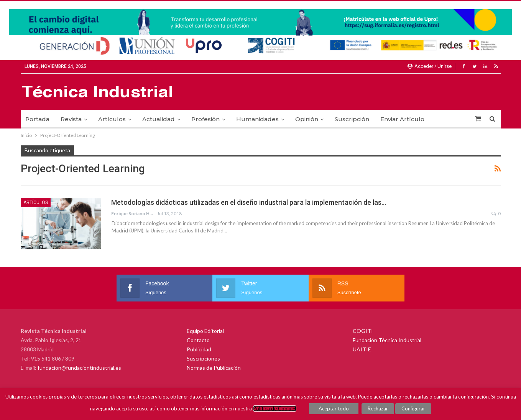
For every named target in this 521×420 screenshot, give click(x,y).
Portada (37, 119)
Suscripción (352, 119)
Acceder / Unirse (430, 66)
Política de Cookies (275, 408)
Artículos (112, 119)
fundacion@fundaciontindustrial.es (79, 368)
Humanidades (257, 119)
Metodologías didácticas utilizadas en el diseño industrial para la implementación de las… (249, 202)
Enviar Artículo (402, 119)
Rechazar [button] (378, 408)
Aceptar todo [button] (334, 408)
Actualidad (159, 119)
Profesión (205, 119)
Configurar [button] (413, 408)
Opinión (307, 119)
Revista (71, 119)
